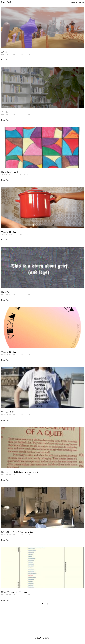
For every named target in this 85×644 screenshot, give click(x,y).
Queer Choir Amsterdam (11, 172)
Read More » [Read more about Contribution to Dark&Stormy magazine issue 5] (6, 480)
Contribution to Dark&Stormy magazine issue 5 (20, 472)
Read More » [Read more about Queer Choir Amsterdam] (6, 180)
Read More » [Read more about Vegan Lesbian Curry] (6, 240)
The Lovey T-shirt (8, 412)
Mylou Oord (6, 2)
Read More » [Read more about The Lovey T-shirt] (6, 420)
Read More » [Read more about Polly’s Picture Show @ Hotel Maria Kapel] (6, 540)
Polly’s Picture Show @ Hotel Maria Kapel (18, 532)
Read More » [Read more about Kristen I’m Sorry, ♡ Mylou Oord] (6, 600)
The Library (6, 112)
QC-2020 (5, 52)
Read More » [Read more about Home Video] (6, 300)
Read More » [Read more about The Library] (6, 120)
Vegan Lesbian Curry (9, 232)
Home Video (6, 292)
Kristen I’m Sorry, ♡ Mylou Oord (14, 592)
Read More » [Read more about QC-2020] (6, 60)
